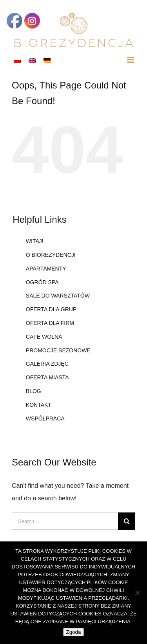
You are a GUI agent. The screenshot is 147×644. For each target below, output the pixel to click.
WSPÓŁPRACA (45, 419)
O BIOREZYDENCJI (51, 255)
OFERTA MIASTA (47, 377)
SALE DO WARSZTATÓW (58, 296)
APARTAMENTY (46, 269)
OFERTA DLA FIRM (50, 323)
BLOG (34, 391)
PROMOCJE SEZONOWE (58, 350)
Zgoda (74, 632)
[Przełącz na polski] (17, 60)
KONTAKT (39, 405)
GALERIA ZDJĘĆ (47, 364)
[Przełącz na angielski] (32, 60)
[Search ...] (65, 521)
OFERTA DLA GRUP (51, 309)
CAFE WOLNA (44, 337)
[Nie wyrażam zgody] (137, 593)
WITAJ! (35, 241)
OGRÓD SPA (42, 282)
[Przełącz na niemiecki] (47, 60)
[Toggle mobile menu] (131, 60)
